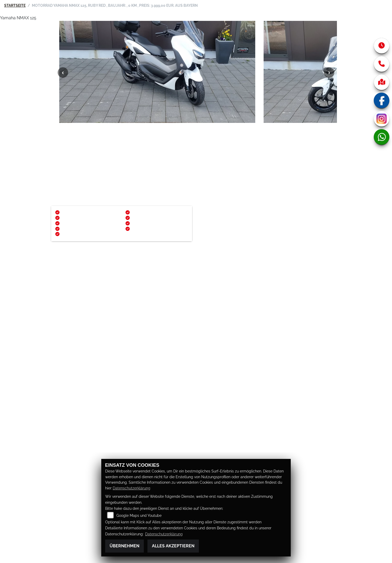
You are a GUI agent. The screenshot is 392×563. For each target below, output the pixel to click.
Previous (63, 82)
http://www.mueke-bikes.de (80, 298)
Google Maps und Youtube (139, 515)
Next (329, 82)
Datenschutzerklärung (132, 488)
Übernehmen (124, 546)
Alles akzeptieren (173, 546)
